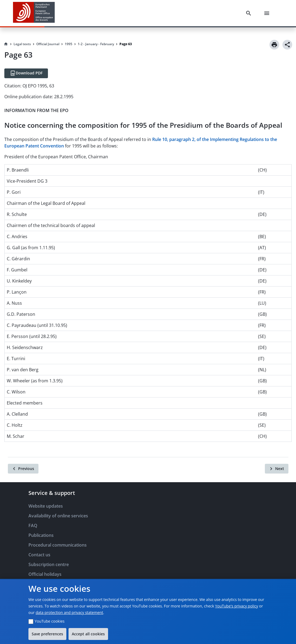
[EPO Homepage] (34, 13)
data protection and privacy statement (69, 612)
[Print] (274, 45)
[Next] (277, 469)
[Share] (287, 45)
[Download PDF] (26, 73)
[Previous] (23, 469)
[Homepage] (6, 44)
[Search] (250, 13)
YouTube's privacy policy (237, 606)
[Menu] (268, 13)
